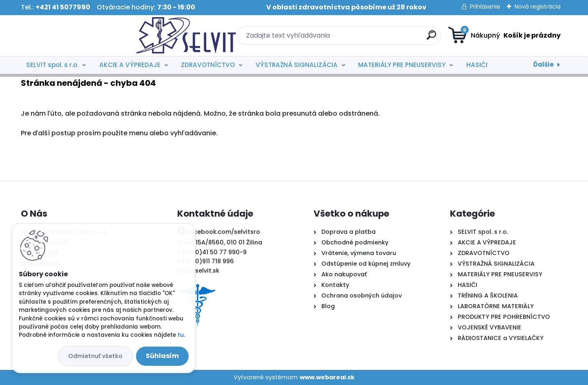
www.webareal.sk (327, 377)
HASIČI (477, 65)
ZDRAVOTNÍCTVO (208, 65)
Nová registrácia (538, 7)
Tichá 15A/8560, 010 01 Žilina (220, 242)
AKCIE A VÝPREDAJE (130, 65)
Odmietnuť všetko (95, 356)
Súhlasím (162, 356)
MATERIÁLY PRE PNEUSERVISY (402, 65)
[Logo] (71, 36)
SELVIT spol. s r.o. (52, 65)
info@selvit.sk (198, 271)
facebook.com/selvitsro (224, 232)
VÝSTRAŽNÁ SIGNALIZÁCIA (297, 65)
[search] (374, 38)
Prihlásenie (485, 7)
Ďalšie (543, 64)
